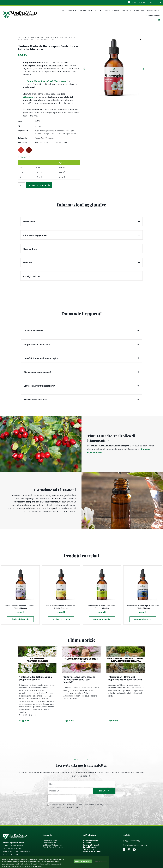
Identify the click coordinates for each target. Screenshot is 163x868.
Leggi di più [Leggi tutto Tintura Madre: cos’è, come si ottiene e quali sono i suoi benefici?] (69, 721)
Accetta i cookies (83, 861)
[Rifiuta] (102, 863)
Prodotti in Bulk (153, 10)
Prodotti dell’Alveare (92, 851)
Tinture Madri (52, 37)
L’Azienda (71, 10)
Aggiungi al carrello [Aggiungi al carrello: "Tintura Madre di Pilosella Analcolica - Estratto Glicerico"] (61, 619)
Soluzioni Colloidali (91, 845)
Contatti (116, 10)
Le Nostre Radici (50, 843)
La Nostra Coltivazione (52, 845)
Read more (99, 861)
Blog (107, 10)
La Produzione (85, 10)
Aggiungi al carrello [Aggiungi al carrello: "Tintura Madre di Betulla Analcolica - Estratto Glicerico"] (102, 619)
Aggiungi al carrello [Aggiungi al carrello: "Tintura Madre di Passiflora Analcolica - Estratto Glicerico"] (20, 619)
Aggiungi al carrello (37, 185)
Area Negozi (126, 10)
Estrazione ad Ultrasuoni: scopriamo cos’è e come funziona (125, 678)
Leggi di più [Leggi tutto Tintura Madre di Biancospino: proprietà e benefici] (24, 721)
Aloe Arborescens (90, 841)
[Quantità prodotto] (21, 185)
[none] (158, 2)
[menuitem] (158, 2)
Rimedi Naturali (38, 37)
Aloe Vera (87, 843)
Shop (98, 10)
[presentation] (62, 798)
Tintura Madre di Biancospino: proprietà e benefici (36, 678)
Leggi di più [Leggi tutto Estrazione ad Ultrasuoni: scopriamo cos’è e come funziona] (113, 721)
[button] (141, 40)
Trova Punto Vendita (152, 16)
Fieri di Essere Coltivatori (53, 847)
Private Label (139, 10)
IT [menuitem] (159, 2)
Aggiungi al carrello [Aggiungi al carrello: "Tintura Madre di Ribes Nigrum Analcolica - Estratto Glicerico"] (143, 619)
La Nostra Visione (50, 841)
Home (61, 10)
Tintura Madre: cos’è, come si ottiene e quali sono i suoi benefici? (79, 679)
